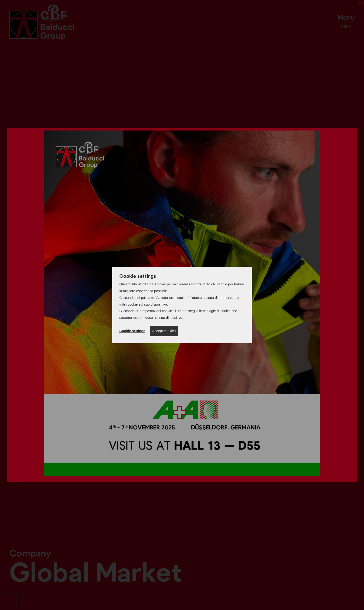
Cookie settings (132, 331)
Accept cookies (164, 331)
